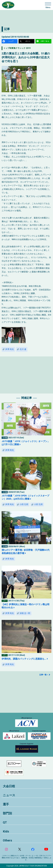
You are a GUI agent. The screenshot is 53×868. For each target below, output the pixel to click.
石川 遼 (23, 349)
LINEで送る (45, 41)
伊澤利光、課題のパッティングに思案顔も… (24, 659)
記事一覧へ (44, 675)
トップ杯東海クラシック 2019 (17, 48)
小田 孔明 (24, 504)
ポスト (28, 41)
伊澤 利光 (10, 349)
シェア (11, 41)
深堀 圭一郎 (25, 613)
